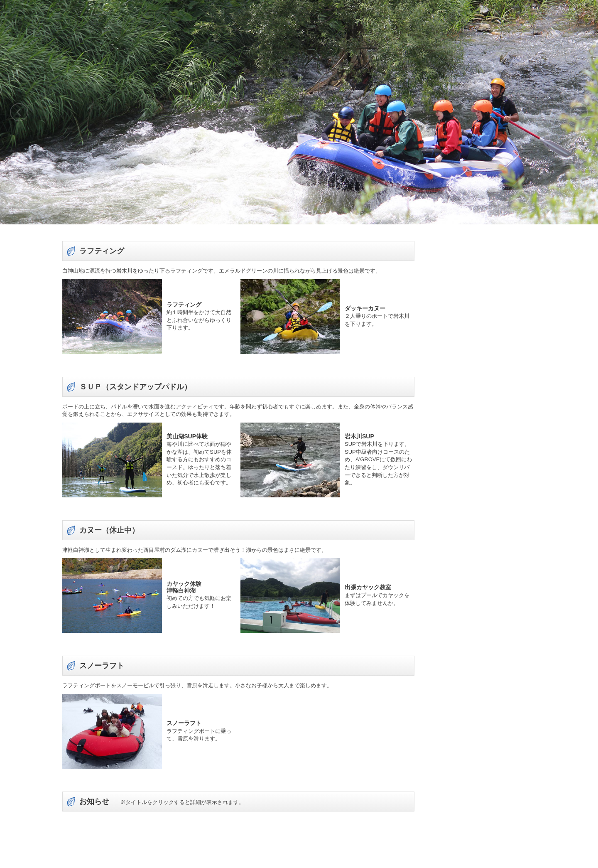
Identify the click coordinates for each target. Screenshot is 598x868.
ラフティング (184, 304)
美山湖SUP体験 (187, 436)
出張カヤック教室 (368, 588)
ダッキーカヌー (365, 308)
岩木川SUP (359, 436)
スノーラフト (184, 723)
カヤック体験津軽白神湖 (184, 587)
